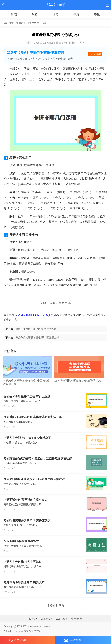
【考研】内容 (55, 605)
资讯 (97, 15)
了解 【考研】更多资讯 (56, 303)
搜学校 (51, 5)
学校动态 (77, 619)
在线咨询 (17, 640)
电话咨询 (73, 640)
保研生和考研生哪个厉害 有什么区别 (36, 329)
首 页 (14, 15)
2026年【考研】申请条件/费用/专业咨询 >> (38, 52)
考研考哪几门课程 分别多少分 (36, 315)
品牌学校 (47, 619)
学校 (35, 15)
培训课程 (62, 619)
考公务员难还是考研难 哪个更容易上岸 (37, 338)
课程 (55, 15)
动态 (76, 15)
